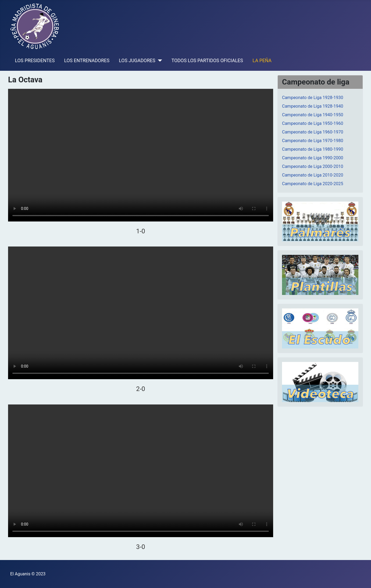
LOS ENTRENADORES (87, 61)
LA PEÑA (262, 61)
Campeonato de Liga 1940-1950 (313, 115)
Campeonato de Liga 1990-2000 (313, 158)
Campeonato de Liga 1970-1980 (313, 141)
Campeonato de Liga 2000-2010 (313, 166)
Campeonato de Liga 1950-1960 (313, 123)
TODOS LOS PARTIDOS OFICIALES (207, 61)
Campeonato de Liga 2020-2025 (313, 184)
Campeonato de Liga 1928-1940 (313, 106)
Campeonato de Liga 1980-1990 (313, 149)
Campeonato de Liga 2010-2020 (313, 175)
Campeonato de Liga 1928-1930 (313, 98)
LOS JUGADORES (137, 61)
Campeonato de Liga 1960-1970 (313, 132)
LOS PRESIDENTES (35, 61)
